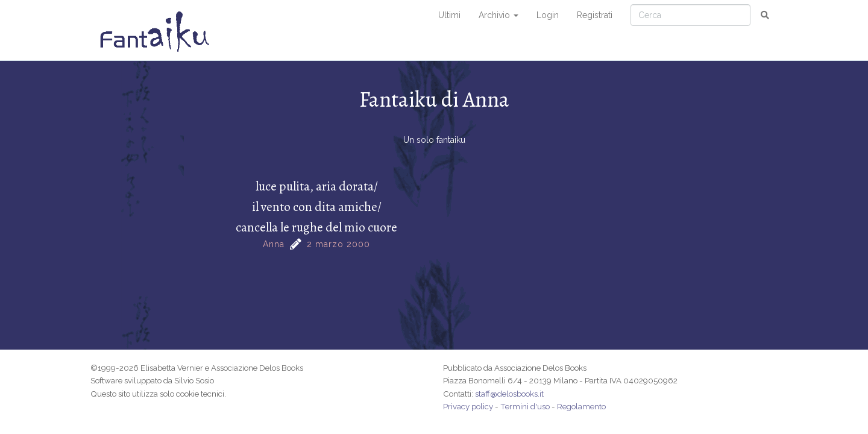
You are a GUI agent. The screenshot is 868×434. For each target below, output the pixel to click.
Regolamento (581, 406)
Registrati (595, 15)
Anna (274, 244)
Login (548, 15)
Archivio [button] (498, 15)
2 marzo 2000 (338, 244)
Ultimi (449, 15)
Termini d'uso (525, 406)
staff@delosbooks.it (509, 394)
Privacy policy (468, 406)
